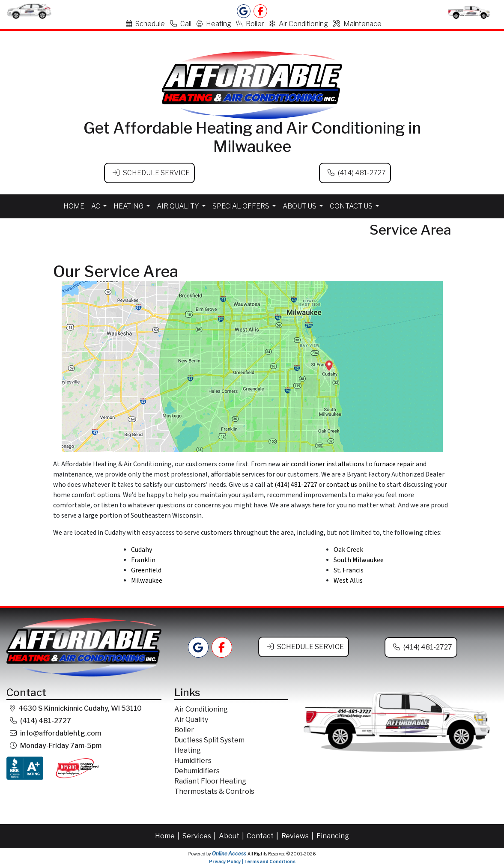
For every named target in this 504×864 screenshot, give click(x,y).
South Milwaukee (359, 559)
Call (181, 24)
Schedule (145, 24)
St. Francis (349, 569)
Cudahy (142, 549)
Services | (200, 835)
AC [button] (96, 205)
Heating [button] (129, 205)
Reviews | (298, 835)
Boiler (250, 24)
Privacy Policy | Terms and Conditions (252, 861)
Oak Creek (348, 549)
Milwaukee (147, 580)
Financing (333, 835)
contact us (342, 484)
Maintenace (357, 24)
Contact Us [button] (352, 205)
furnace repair (394, 463)
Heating (214, 24)
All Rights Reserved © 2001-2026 (282, 853)
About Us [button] (300, 205)
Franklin (143, 559)
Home (74, 205)
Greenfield (146, 569)
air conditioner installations (323, 463)
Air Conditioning (299, 24)
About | (232, 835)
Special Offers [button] (242, 205)
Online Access (229, 853)
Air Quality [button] (179, 205)
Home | (168, 835)
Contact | (263, 835)
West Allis (348, 580)
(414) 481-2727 (362, 173)
